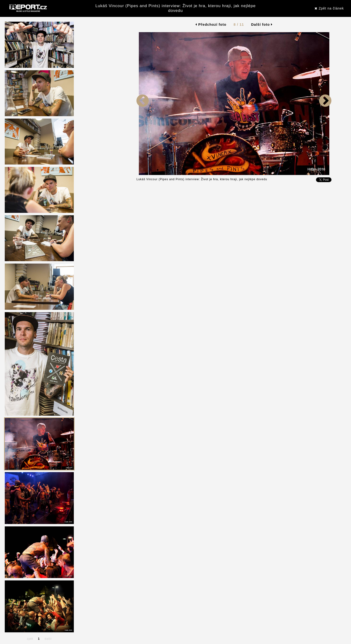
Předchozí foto (211, 24)
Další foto (262, 24)
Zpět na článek (329, 8)
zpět (30, 639)
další (48, 639)
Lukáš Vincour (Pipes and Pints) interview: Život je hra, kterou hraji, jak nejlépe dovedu (175, 8)
